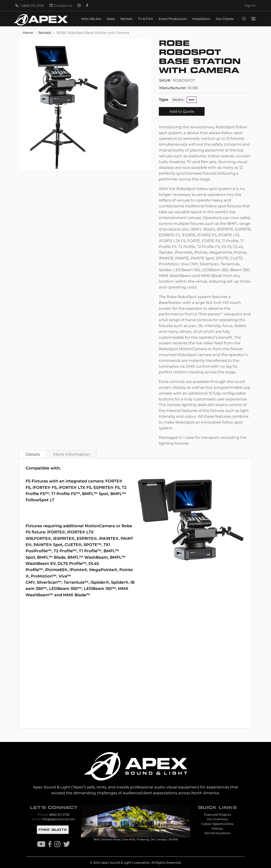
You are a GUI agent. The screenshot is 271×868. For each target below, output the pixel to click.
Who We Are (91, 19)
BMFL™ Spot (95, 494)
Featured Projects (217, 815)
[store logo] (41, 20)
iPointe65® (56, 570)
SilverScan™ (49, 582)
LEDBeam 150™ (100, 588)
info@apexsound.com (59, 819)
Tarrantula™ (76, 582)
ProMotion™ (44, 576)
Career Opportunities (217, 824)
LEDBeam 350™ (65, 588)
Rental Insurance (217, 833)
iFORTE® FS (45, 487)
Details (33, 454)
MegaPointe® (103, 570)
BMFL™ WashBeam (88, 557)
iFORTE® (56, 532)
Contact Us (61, 6)
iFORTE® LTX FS (75, 487)
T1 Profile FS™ (66, 494)
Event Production (173, 19)
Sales (111, 19)
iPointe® (78, 570)
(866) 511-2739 (59, 815)
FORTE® (43, 538)
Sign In (250, 5)
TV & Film (145, 19)
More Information (72, 454)
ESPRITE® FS (107, 487)
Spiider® (120, 582)
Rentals (126, 19)
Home (28, 33)
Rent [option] (192, 100)
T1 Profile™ (90, 551)
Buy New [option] (178, 100)
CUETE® (73, 545)
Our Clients (225, 19)
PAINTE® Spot (48, 545)
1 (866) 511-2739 (30, 6)
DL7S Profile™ (72, 563)
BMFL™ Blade (51, 557)
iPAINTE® (109, 538)
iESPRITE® (64, 538)
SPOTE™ (92, 545)
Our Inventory (217, 819)
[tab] (33, 454)
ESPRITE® (87, 538)
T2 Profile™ (65, 551)
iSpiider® (100, 582)
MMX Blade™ (77, 595)
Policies (217, 829)
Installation (201, 19)
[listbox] (184, 100)
